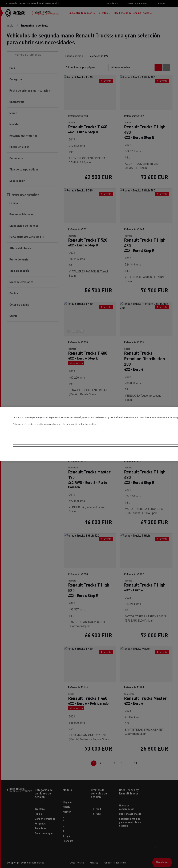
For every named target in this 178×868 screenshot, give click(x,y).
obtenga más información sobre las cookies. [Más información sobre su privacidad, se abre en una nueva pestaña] (75, 424)
